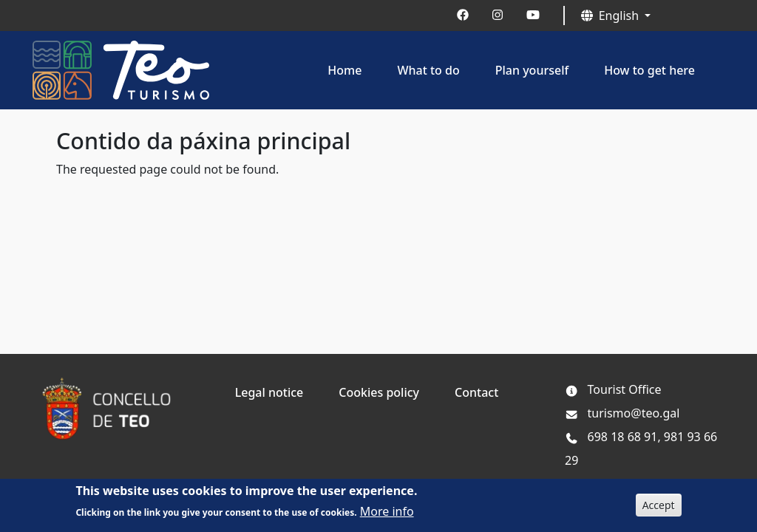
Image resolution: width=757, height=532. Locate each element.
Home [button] (344, 70)
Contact (476, 392)
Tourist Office (625, 389)
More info (387, 516)
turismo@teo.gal (622, 413)
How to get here (649, 70)
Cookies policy (379, 392)
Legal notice (269, 392)
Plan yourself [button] (532, 70)
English (612, 16)
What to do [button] (428, 70)
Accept (659, 509)
